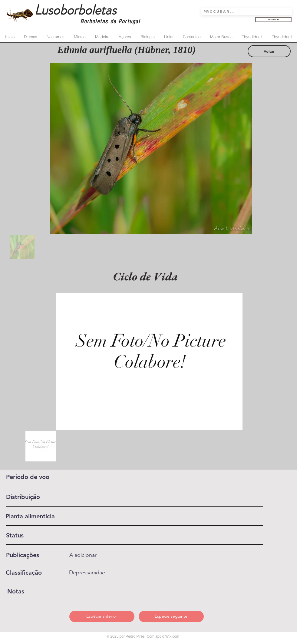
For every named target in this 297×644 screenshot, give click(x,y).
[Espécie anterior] (102, 616)
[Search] (273, 20)
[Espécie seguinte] (171, 616)
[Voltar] (269, 51)
